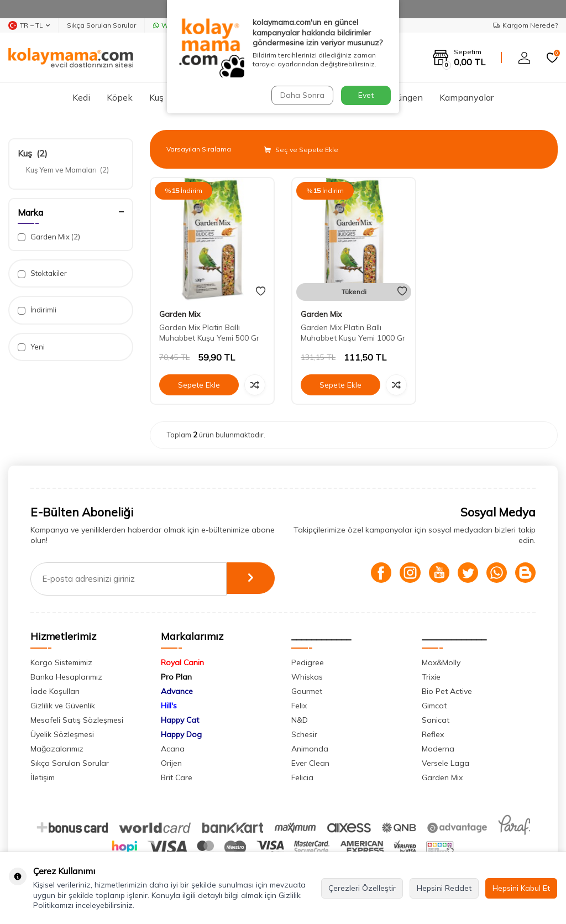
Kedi (81, 97)
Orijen (171, 763)
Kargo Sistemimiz (61, 662)
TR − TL (29, 25)
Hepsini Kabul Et (521, 888)
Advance (177, 691)
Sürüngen (404, 97)
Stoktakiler (42, 273)
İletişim (43, 777)
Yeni (31, 347)
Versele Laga (446, 763)
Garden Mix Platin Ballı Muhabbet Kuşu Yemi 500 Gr (209, 333)
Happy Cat (180, 720)
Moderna (438, 749)
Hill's (169, 706)
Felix (299, 706)
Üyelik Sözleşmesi (62, 734)
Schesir (304, 734)
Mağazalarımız (57, 749)
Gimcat (434, 706)
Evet (366, 95)
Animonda (310, 749)
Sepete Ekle (199, 385)
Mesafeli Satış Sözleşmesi (77, 720)
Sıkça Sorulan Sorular (101, 25)
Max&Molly (441, 662)
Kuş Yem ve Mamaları (67, 170)
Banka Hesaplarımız (66, 677)
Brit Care (177, 777)
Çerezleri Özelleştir (362, 888)
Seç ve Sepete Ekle (301, 150)
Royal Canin (182, 662)
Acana (173, 749)
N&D (300, 720)
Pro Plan (176, 677)
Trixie (431, 677)
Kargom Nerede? (525, 25)
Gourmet (307, 691)
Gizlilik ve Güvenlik (63, 706)
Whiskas (307, 677)
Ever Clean (310, 763)
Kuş (156, 97)
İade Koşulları (55, 691)
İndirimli (37, 310)
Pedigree (308, 662)
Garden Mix (49, 237)
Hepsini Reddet (444, 888)
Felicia (302, 777)
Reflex (433, 734)
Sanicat (436, 720)
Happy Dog (181, 734)
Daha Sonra (302, 95)
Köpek (120, 97)
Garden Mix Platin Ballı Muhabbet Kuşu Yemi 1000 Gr (353, 333)
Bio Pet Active (447, 691)
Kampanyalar (467, 97)
